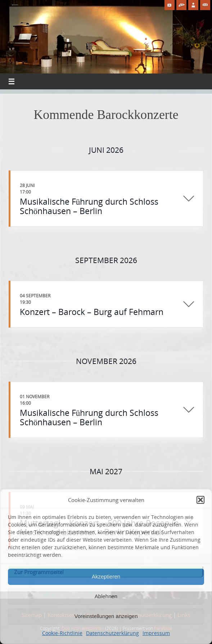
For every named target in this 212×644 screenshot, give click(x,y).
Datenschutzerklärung (112, 633)
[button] (200, 500)
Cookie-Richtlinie (62, 633)
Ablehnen (106, 596)
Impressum (156, 633)
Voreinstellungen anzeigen (106, 616)
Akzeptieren (106, 576)
